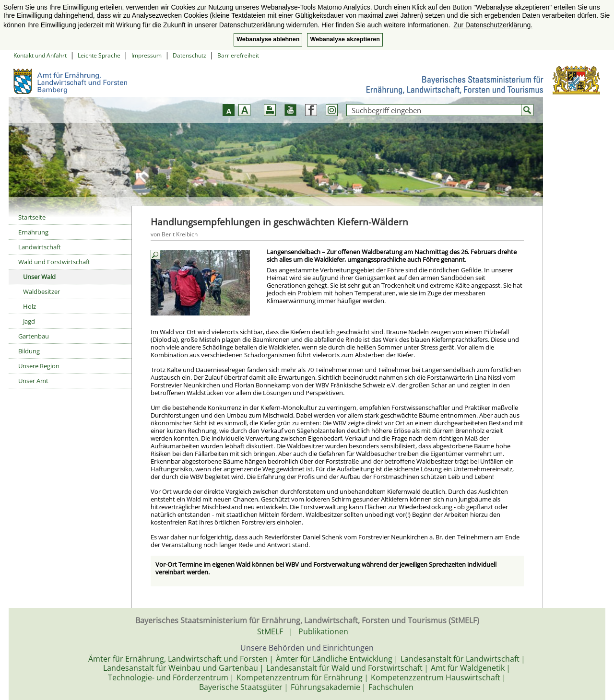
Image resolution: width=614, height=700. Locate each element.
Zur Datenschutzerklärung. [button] (493, 25)
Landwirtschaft (40, 247)
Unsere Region (39, 366)
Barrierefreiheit (238, 55)
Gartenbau (34, 336)
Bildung (29, 351)
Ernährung (33, 232)
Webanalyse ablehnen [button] (268, 39)
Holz (30, 306)
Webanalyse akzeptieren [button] (345, 39)
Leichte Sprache (99, 55)
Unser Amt (33, 381)
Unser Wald (39, 277)
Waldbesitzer (41, 292)
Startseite (32, 217)
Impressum (147, 55)
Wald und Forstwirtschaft (54, 262)
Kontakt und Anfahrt (40, 55)
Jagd (29, 321)
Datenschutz (189, 55)
